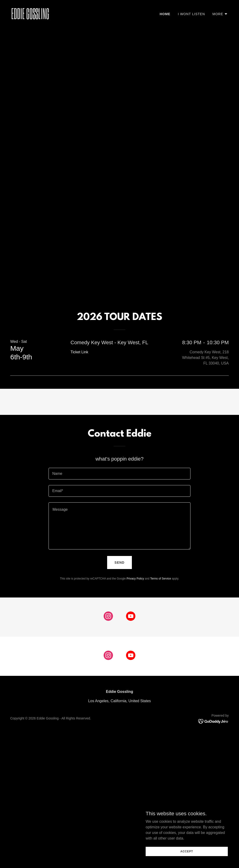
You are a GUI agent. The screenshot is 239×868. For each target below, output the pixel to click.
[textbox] (119, 474)
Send (120, 562)
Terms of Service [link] (160, 579)
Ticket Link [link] (79, 352)
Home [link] (165, 14)
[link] (63, 18)
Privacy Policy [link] (135, 579)
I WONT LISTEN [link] (191, 14)
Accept (187, 861)
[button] (220, 14)
